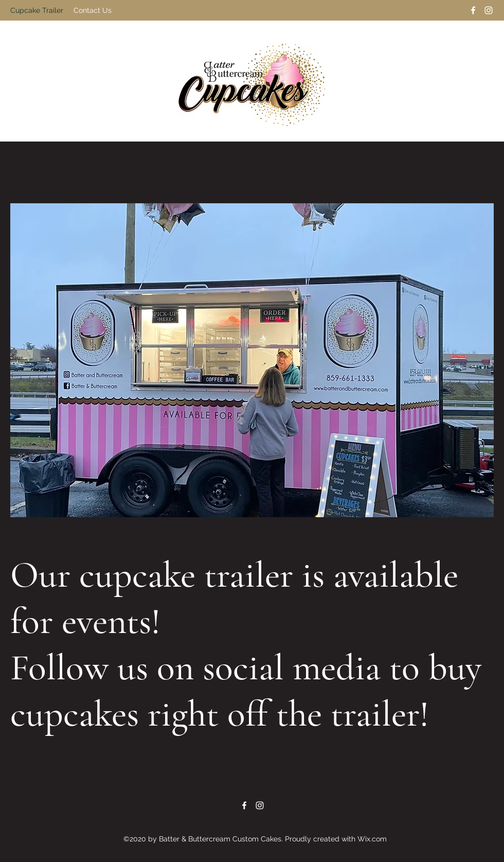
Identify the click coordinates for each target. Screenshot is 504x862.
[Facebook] (473, 10)
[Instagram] (489, 10)
